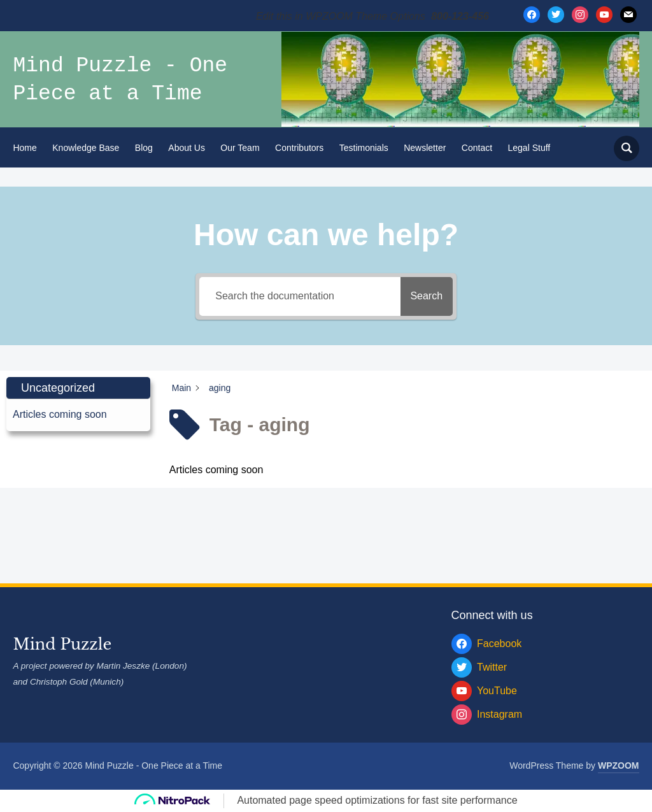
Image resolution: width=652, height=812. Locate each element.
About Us (187, 148)
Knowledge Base (86, 148)
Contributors (299, 148)
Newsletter (425, 148)
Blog (144, 148)
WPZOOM (619, 766)
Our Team (240, 148)
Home (25, 148)
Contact (477, 148)
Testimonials (364, 148)
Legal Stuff (529, 148)
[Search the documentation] (294, 296)
